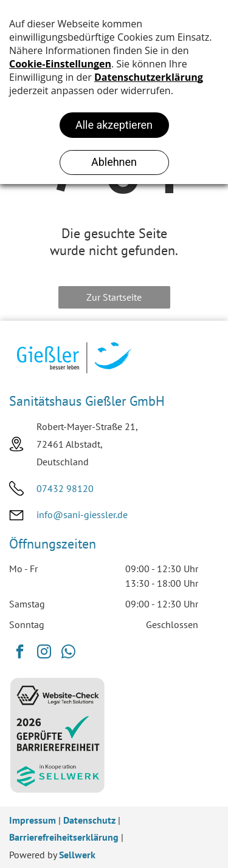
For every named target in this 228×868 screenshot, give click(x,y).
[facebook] (20, 653)
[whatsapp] (68, 653)
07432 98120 (65, 488)
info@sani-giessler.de (82, 514)
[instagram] (44, 653)
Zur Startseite (114, 297)
